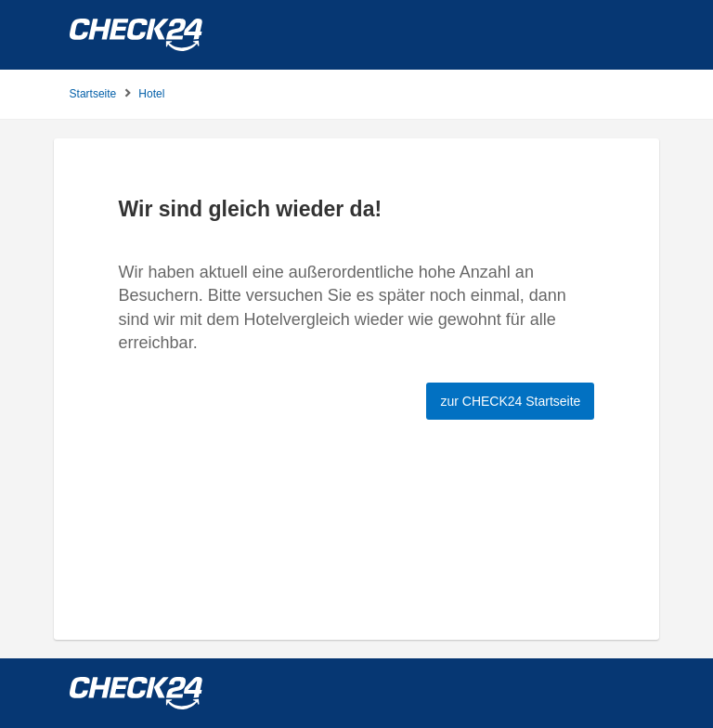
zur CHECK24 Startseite (510, 401)
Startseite (93, 94)
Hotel (151, 94)
